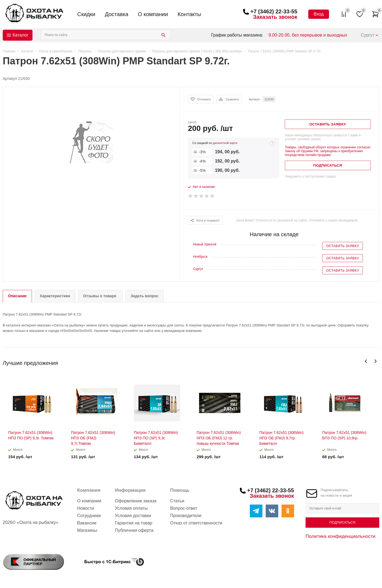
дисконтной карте (225, 143)
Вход (319, 14)
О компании (153, 14)
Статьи (177, 501)
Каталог (20, 35)
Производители (186, 516)
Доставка (117, 14)
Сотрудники (89, 516)
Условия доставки (133, 516)
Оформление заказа (136, 501)
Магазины (87, 530)
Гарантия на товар (134, 523)
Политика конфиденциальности (340, 536)
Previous (366, 361)
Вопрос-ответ (184, 508)
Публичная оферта (134, 530)
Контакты (189, 14)
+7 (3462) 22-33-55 (274, 11)
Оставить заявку (343, 246)
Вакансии (87, 523)
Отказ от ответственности (196, 523)
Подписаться (342, 523)
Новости (85, 508)
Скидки (86, 14)
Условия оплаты (131, 508)
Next (375, 361)
